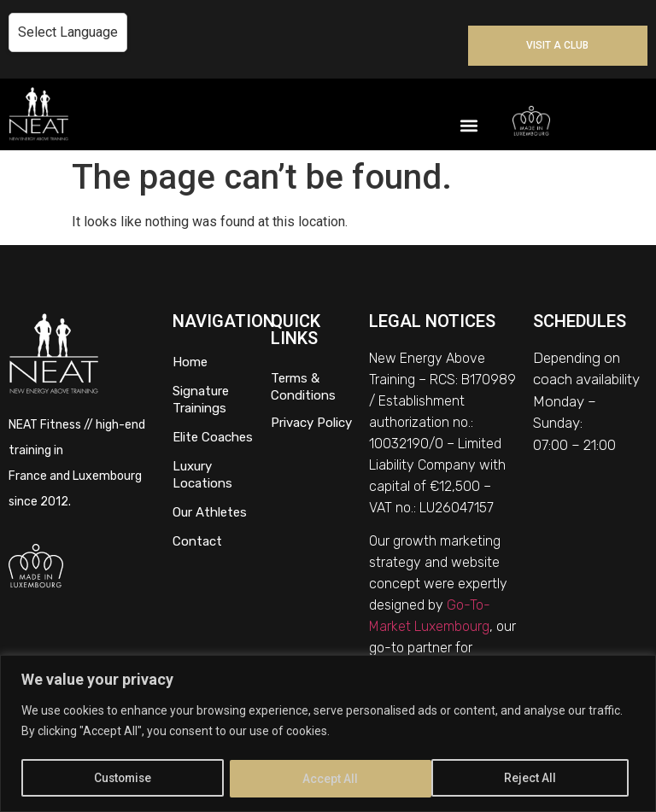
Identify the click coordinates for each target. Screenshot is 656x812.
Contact (197, 541)
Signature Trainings (201, 400)
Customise (123, 779)
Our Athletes (210, 512)
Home (190, 362)
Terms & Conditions (303, 387)
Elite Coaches (213, 437)
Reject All (330, 779)
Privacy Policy (311, 423)
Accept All (535, 779)
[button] (469, 125)
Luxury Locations (202, 475)
